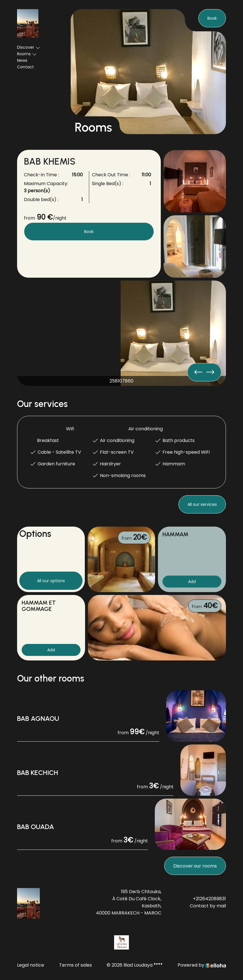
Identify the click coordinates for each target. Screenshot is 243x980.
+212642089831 (209, 899)
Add (192, 582)
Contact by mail (208, 906)
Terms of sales (76, 965)
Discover (29, 47)
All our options (51, 581)
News (22, 60)
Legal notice (31, 965)
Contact (25, 67)
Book (212, 18)
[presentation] (210, 372)
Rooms (27, 54)
